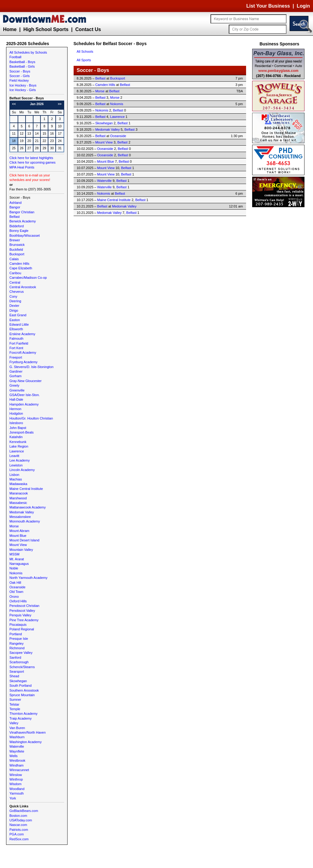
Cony (13, 296)
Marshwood (18, 498)
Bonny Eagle (19, 231)
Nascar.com (18, 825)
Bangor (15, 207)
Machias (16, 479)
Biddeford (17, 226)
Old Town (16, 592)
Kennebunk (18, 442)
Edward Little (19, 324)
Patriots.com (19, 830)
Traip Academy (21, 718)
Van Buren (17, 728)
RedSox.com (19, 839)
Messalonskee (20, 517)
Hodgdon (16, 413)
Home (10, 29)
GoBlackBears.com (24, 811)
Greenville (17, 390)
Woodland (17, 789)
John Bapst (18, 428)
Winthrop (16, 779)
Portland (16, 634)
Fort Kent (16, 348)
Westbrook (17, 760)
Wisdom (16, 784)
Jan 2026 (37, 104)
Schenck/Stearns (22, 667)
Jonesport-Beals (22, 432)
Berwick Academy (23, 221)
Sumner (15, 700)
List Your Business (268, 6)
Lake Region (19, 446)
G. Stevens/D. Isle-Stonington (31, 367)
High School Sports (46, 29)
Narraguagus (19, 564)
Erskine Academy (22, 334)
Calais (14, 259)
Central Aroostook (23, 287)
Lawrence (17, 451)
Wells (14, 756)
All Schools (85, 51)
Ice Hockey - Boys (23, 85)
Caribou (15, 273)
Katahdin (16, 437)
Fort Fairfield (19, 343)
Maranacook (19, 493)
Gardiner (16, 371)
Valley (14, 723)
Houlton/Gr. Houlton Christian (31, 418)
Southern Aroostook (24, 690)
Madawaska (18, 484)
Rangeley (16, 643)
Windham (16, 765)
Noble (14, 568)
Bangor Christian (22, 212)
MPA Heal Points (22, 167)
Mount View (18, 545)
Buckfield (16, 250)
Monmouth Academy (25, 521)
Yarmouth (17, 793)
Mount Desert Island (24, 540)
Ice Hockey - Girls (23, 90)
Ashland (16, 203)
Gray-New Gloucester (26, 381)
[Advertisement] (280, 300)
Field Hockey (19, 80)
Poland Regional (22, 629)
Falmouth (16, 338)
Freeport (16, 357)
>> (60, 104)
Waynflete (17, 751)
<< (14, 104)
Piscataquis (18, 625)
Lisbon (14, 475)
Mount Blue (18, 536)
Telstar (14, 704)
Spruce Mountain (22, 695)
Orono (14, 597)
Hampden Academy (24, 404)
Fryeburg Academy (23, 362)
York (13, 798)
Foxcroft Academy (23, 353)
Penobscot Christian (24, 606)
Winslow (16, 775)
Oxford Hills (18, 601)
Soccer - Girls (20, 76)
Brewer (15, 240)
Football (15, 57)
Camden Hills (19, 264)
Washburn (17, 737)
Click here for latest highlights (31, 158)
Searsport (17, 671)
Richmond (17, 648)
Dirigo (14, 310)
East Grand (18, 315)
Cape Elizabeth (21, 268)
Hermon (15, 409)
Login (303, 6)
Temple (15, 709)
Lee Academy (20, 460)
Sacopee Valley (21, 653)
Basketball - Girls (22, 66)
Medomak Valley (22, 512)
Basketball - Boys (22, 62)
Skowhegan (18, 681)
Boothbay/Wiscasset (25, 236)
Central (15, 282)
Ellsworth (16, 329)
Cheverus (17, 292)
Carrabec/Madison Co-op (28, 278)
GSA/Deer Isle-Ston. (25, 395)
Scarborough (19, 662)
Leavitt (14, 456)
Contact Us (88, 29)
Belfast (15, 217)
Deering (15, 301)
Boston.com (18, 816)
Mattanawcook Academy (28, 507)
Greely (14, 385)
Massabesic (18, 503)
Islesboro (16, 423)
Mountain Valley (21, 550)
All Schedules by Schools (28, 52)
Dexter (14, 306)
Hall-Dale (16, 399)
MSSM (14, 554)
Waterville (17, 746)
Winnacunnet (19, 770)
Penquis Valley (20, 615)
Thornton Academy (23, 714)
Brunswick (17, 245)
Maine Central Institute (26, 489)
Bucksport (17, 254)
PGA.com (17, 834)
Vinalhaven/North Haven (28, 732)
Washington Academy (26, 742)
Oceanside (17, 587)
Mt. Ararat (17, 559)
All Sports (84, 60)
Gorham (16, 376)
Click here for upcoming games (33, 162)
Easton (15, 320)
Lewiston (16, 465)
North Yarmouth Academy (28, 578)
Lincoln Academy (22, 470)
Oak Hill (15, 583)
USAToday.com (21, 820)
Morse (14, 526)
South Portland (21, 686)
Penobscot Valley (22, 611)
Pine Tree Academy (24, 620)
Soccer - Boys (20, 71)
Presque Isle (19, 639)
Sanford (15, 657)
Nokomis (16, 573)
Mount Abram (19, 531)
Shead (14, 676)
